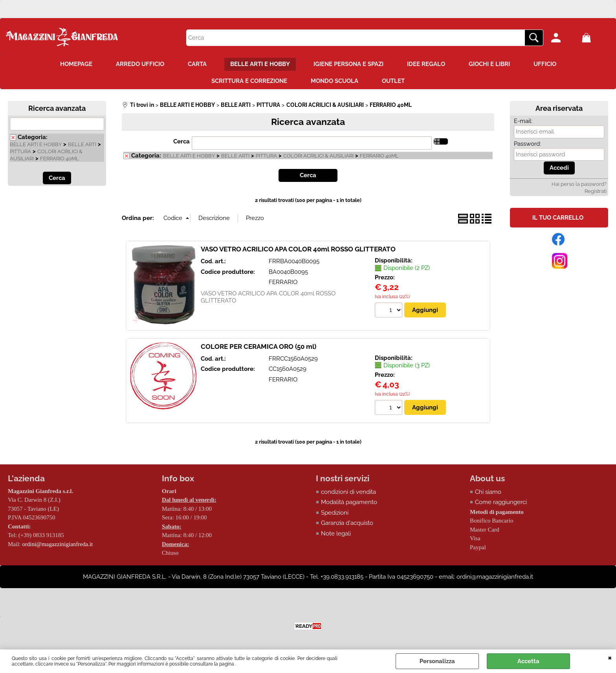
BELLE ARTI (82, 144)
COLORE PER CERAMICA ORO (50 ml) (258, 347)
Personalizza (437, 661)
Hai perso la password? (579, 184)
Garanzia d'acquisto (347, 523)
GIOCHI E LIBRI (489, 64)
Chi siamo (488, 492)
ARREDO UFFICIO (140, 64)
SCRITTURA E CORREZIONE (249, 81)
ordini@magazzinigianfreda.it (57, 544)
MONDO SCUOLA (335, 81)
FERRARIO (283, 282)
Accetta (528, 661)
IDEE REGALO (426, 64)
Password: (527, 144)
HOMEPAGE (76, 64)
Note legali (336, 534)
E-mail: (523, 121)
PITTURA (20, 151)
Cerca (181, 141)
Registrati (596, 191)
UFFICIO (545, 64)
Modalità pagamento (349, 502)
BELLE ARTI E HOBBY (260, 64)
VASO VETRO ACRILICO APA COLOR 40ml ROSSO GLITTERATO (298, 249)
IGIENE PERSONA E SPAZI (348, 64)
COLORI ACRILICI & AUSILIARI (318, 156)
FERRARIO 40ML (60, 159)
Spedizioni (335, 513)
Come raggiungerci (501, 502)
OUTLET (393, 81)
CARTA (197, 64)
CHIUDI (610, 657)
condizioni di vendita (348, 492)
